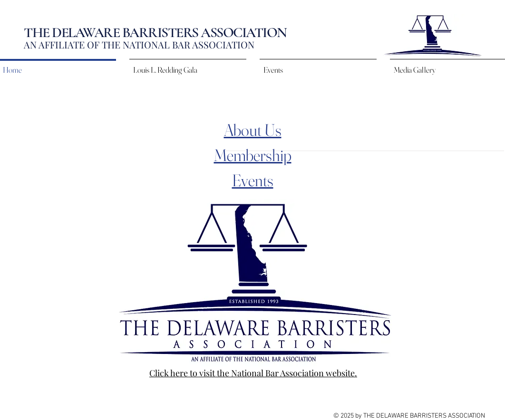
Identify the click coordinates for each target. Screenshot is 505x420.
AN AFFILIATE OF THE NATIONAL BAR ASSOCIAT (131, 44)
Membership (253, 155)
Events (253, 180)
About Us (253, 130)
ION (246, 44)
